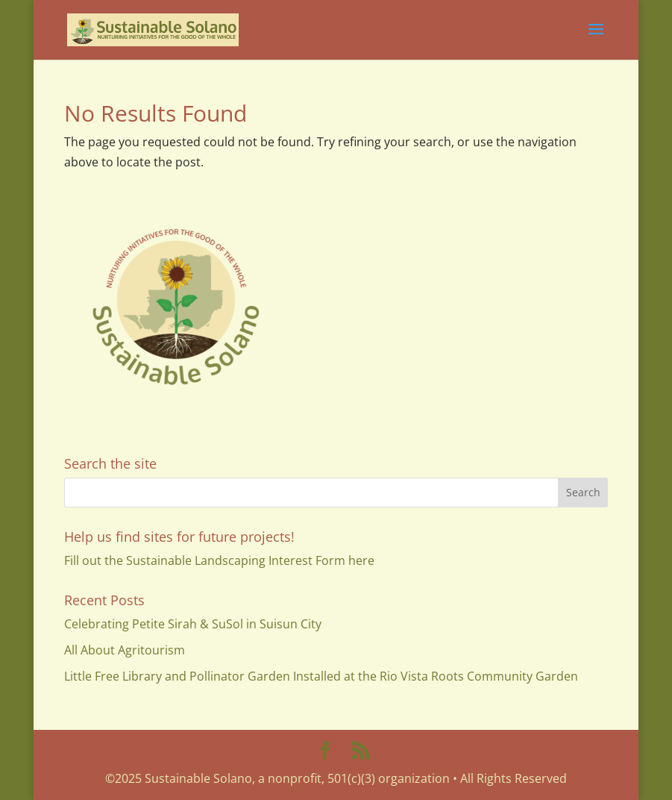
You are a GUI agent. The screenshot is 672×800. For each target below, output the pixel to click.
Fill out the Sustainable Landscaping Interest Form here (219, 560)
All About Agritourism (125, 650)
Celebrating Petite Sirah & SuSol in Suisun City (193, 624)
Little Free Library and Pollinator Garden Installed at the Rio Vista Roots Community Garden (321, 676)
